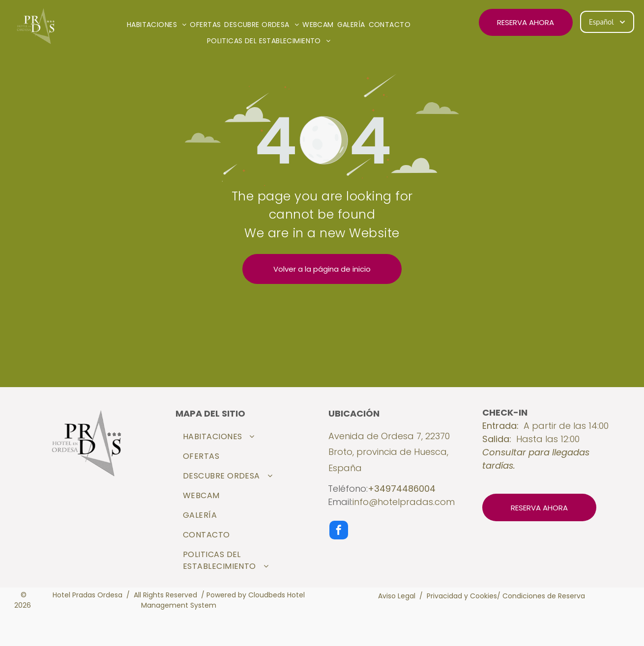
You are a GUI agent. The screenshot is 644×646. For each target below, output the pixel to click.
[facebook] (339, 531)
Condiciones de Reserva (544, 596)
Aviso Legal (397, 596)
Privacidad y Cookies (462, 596)
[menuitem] (158, 25)
